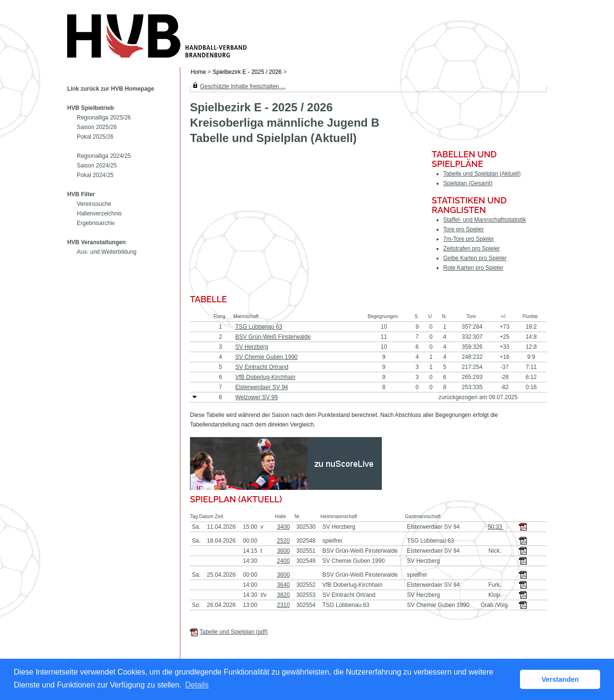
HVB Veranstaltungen (96, 242)
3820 (283, 595)
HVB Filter (81, 194)
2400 (283, 561)
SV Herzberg (252, 347)
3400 (283, 527)
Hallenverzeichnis (99, 214)
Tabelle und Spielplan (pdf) (234, 632)
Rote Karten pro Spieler (473, 268)
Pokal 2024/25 (95, 175)
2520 (283, 541)
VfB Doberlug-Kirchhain (265, 377)
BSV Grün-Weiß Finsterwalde (273, 337)
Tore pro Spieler (464, 229)
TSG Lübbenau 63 (259, 327)
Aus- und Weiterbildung (107, 252)
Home (199, 72)
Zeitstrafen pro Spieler (472, 249)
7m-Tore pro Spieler (468, 239)
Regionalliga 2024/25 (104, 156)
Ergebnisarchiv (96, 223)
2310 (283, 605)
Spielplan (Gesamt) (468, 183)
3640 (283, 585)
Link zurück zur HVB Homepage (111, 89)
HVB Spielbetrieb (90, 108)
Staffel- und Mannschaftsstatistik (485, 220)
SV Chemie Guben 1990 (266, 357)
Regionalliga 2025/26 (104, 118)
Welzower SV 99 (256, 397)
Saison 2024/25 (97, 166)
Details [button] (197, 685)
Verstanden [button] (560, 679)
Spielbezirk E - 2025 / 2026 (248, 72)
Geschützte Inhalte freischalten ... (243, 86)
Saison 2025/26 (97, 127)
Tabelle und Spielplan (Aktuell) (482, 174)
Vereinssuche (94, 204)
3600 (283, 551)
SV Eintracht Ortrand (262, 367)
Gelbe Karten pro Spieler (475, 258)
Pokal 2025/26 (95, 137)
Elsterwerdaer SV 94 (261, 387)
